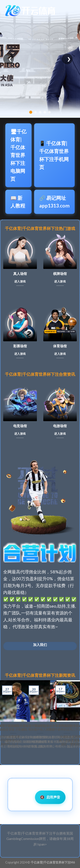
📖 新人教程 (18, 202)
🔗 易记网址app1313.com (54, 202)
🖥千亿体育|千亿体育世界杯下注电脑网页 (18, 155)
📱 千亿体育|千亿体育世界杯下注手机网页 (54, 155)
